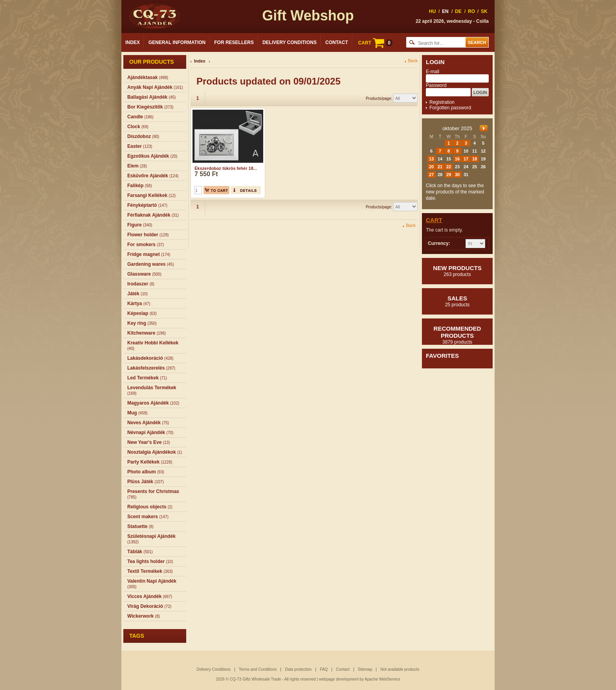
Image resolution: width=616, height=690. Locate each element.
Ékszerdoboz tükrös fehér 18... (226, 168)
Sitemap (365, 669)
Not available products (400, 669)
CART (375, 43)
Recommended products (457, 335)
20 (431, 167)
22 (449, 167)
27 (431, 175)
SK (484, 11)
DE (458, 11)
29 (449, 175)
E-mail (433, 72)
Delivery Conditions (290, 42)
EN (445, 11)
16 (457, 159)
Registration (442, 102)
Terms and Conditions (258, 669)
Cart (434, 220)
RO (471, 11)
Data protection (298, 669)
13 (431, 159)
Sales (457, 301)
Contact (337, 42)
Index (133, 42)
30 (457, 175)
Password (436, 85)
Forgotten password (450, 108)
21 (440, 167)
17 (466, 159)
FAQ (324, 669)
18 (475, 159)
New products (457, 271)
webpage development (339, 679)
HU (432, 11)
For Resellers (234, 42)
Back (413, 61)
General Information (177, 42)
